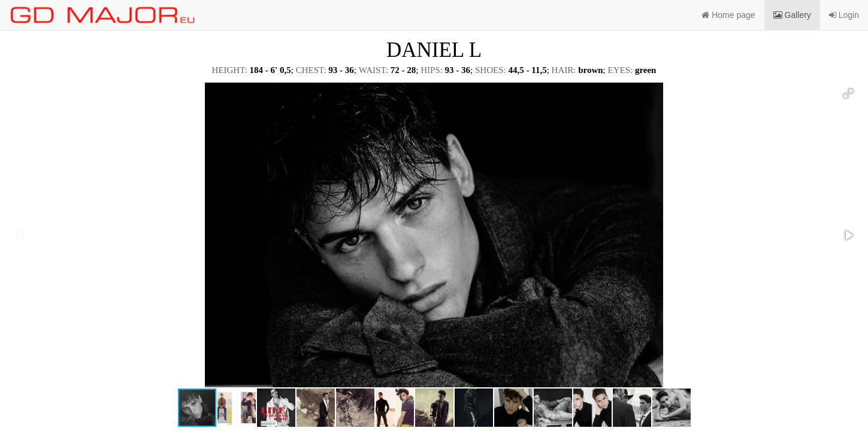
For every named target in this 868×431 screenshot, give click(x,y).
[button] (848, 93)
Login (844, 15)
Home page (728, 15)
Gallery (792, 15)
